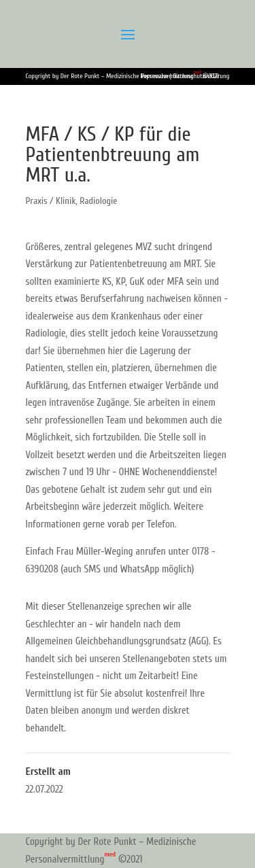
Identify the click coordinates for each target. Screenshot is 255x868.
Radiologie (98, 201)
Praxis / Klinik (51, 201)
